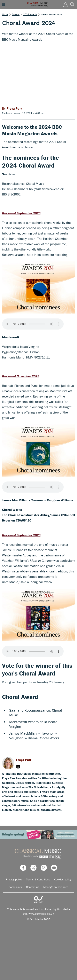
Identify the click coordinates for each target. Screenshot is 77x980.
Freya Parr (24, 760)
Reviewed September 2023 (21, 213)
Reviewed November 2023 (21, 376)
